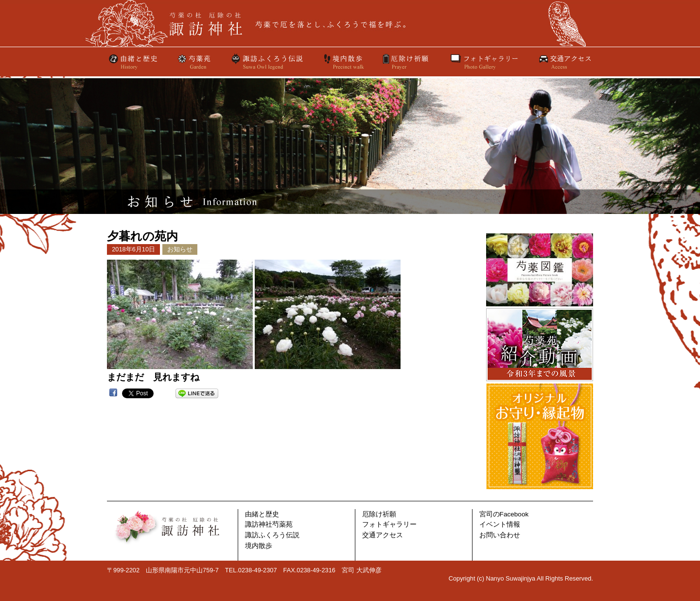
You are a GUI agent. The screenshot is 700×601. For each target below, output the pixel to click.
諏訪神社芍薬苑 (269, 524)
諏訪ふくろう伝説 (267, 62)
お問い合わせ (500, 535)
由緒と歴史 (134, 62)
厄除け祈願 (406, 62)
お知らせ (180, 249)
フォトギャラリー (484, 62)
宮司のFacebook (504, 514)
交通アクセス (564, 62)
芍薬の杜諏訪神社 (350, 23)
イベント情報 (500, 524)
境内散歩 (343, 62)
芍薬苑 (194, 62)
